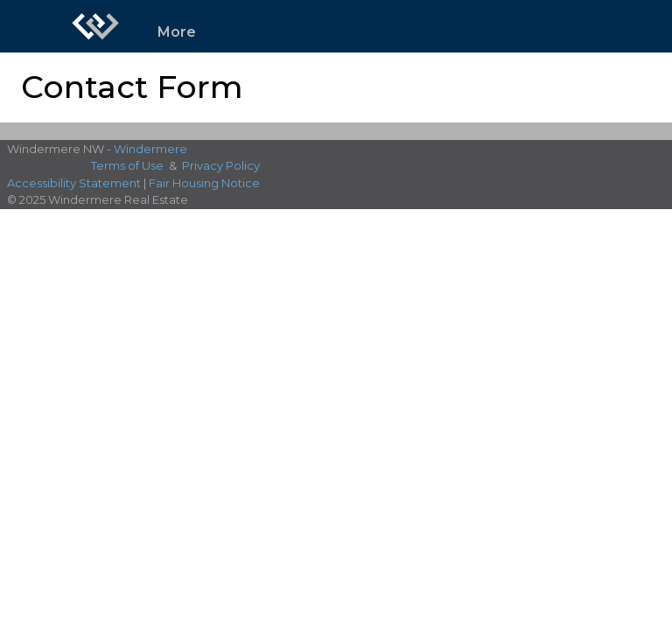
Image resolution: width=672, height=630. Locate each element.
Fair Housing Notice (204, 183)
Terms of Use (127, 165)
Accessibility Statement (74, 183)
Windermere (150, 149)
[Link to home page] (95, 26)
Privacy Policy (221, 165)
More (177, 32)
